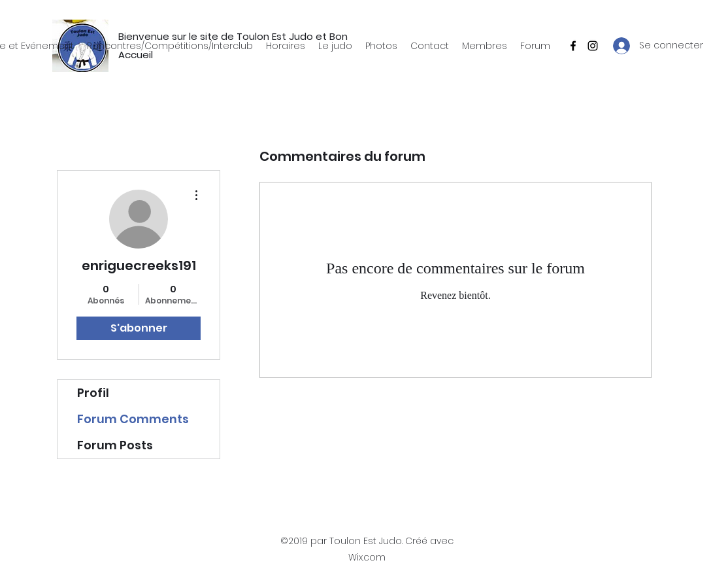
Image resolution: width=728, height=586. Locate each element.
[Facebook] (573, 46)
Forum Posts (115, 445)
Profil (93, 393)
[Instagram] (593, 46)
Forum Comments (133, 419)
